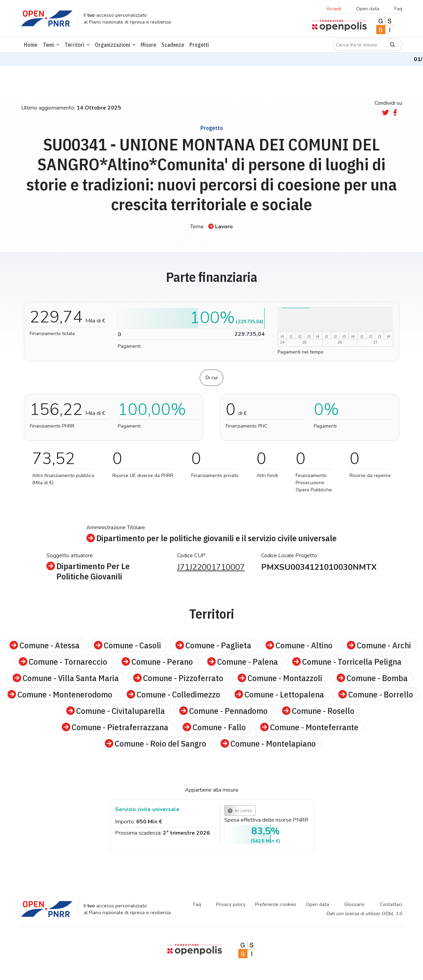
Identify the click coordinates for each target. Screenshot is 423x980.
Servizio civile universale (147, 809)
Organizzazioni (112, 45)
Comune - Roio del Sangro (156, 744)
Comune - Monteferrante (309, 727)
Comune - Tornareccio (63, 662)
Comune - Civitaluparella (116, 711)
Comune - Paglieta (213, 645)
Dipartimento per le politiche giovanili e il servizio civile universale (211, 538)
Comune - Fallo (214, 727)
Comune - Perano (157, 662)
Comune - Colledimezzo (173, 694)
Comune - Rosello (318, 711)
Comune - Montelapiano (268, 744)
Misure (148, 45)
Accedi (334, 9)
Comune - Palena (243, 662)
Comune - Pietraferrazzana (115, 727)
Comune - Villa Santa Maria (66, 678)
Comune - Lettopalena (279, 694)
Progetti (199, 45)
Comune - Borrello (376, 694)
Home (31, 45)
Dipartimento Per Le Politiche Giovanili (88, 571)
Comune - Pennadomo (223, 711)
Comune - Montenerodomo (60, 694)
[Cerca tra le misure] (358, 45)
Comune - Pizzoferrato (178, 678)
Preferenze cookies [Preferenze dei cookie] (276, 904)
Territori (74, 45)
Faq (398, 9)
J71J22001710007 (211, 567)
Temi (48, 45)
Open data (368, 9)
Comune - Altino (299, 645)
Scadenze (173, 45)
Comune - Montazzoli (280, 678)
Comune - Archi (379, 645)
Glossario (354, 904)
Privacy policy (231, 904)
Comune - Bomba (372, 678)
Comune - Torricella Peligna (347, 662)
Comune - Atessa (45, 645)
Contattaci (391, 904)
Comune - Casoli (128, 645)
